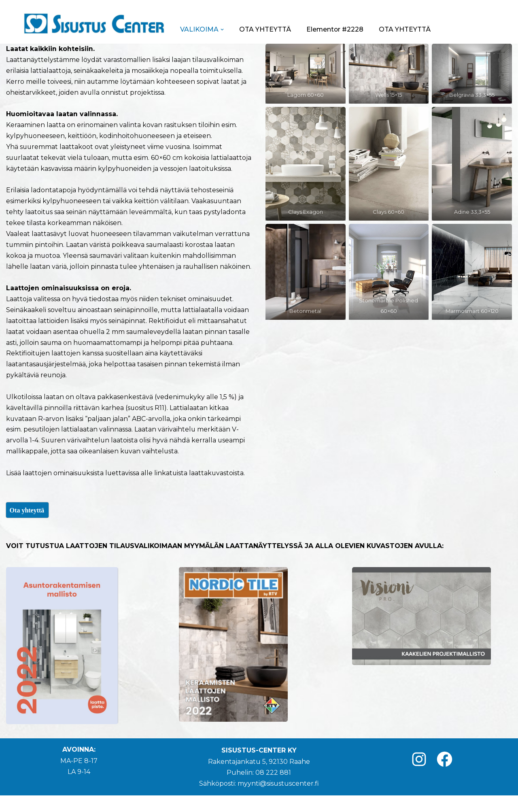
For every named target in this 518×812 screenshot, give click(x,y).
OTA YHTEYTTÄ (265, 29)
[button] (222, 30)
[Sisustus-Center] (94, 23)
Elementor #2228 (335, 29)
